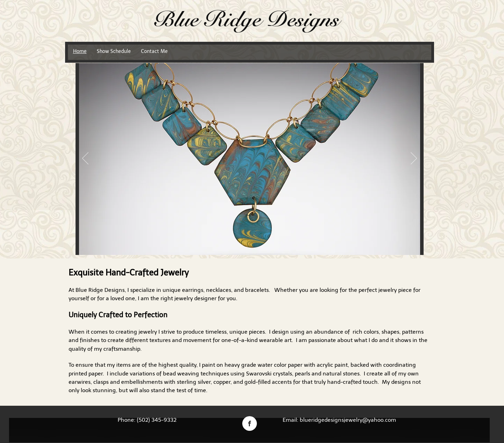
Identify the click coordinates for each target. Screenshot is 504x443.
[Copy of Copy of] (262, 244)
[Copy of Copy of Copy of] (270, 244)
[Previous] (85, 159)
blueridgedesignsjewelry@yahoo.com (348, 420)
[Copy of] (254, 244)
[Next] (414, 159)
